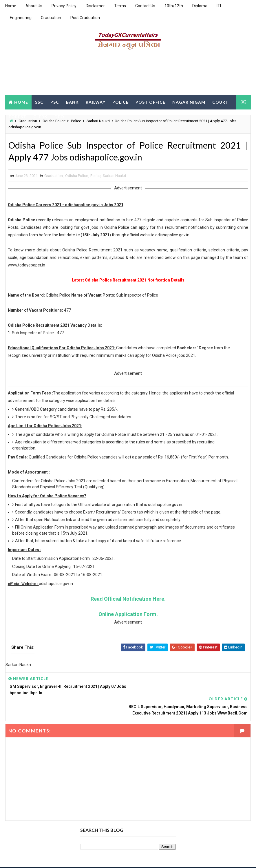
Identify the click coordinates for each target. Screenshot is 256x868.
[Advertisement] (128, 74)
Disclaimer (95, 6)
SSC (39, 102)
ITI (219, 6)
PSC (55, 102)
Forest (18, 116)
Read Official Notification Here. (128, 600)
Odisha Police (77, 177)
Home (11, 6)
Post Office (150, 102)
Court (220, 102)
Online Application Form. (128, 615)
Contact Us (145, 6)
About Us (34, 6)
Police (120, 102)
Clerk (40, 116)
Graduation (51, 18)
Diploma (200, 6)
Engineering (21, 18)
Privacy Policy (64, 6)
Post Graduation (85, 18)
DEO (59, 116)
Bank (72, 102)
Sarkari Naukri (114, 177)
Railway (96, 102)
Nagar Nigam (189, 102)
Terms (120, 6)
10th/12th (174, 6)
